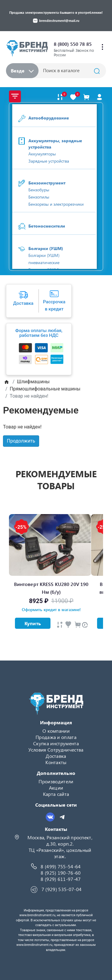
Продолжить (21, 441)
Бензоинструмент (47, 183)
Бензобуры (39, 190)
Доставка (56, 756)
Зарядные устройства (49, 161)
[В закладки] (73, 97)
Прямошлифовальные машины (45, 389)
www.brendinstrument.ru (37, 915)
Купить (33, 623)
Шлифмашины (33, 382)
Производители (56, 781)
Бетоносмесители (47, 226)
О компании (56, 731)
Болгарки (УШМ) (46, 248)
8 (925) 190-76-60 (61, 873)
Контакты (56, 762)
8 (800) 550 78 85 (73, 44)
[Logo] (27, 48)
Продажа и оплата (56, 737)
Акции (56, 788)
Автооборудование (49, 118)
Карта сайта (56, 794)
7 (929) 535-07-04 (62, 889)
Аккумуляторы (42, 154)
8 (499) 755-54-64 (61, 866)
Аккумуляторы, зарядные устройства (55, 144)
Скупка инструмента (56, 743)
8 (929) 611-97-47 (61, 879)
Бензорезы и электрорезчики (56, 204)
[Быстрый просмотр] (60, 625)
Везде (22, 71)
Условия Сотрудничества (56, 750)
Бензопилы (39, 197)
